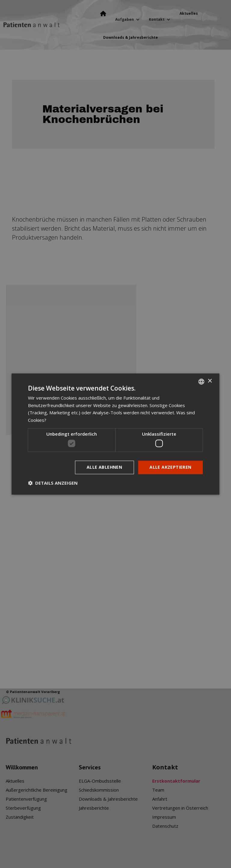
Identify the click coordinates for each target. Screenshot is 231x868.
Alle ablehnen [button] (104, 467)
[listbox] (202, 382)
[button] (53, 483)
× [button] (210, 381)
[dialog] (115, 434)
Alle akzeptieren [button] (170, 467)
